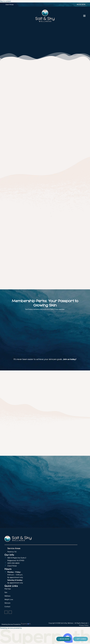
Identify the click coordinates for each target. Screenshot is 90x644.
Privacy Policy (84, 625)
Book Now (81, 4)
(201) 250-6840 (13, 563)
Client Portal (9, 5)
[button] (84, 16)
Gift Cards (81, 639)
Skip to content (5, 1)
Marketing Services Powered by (11, 624)
